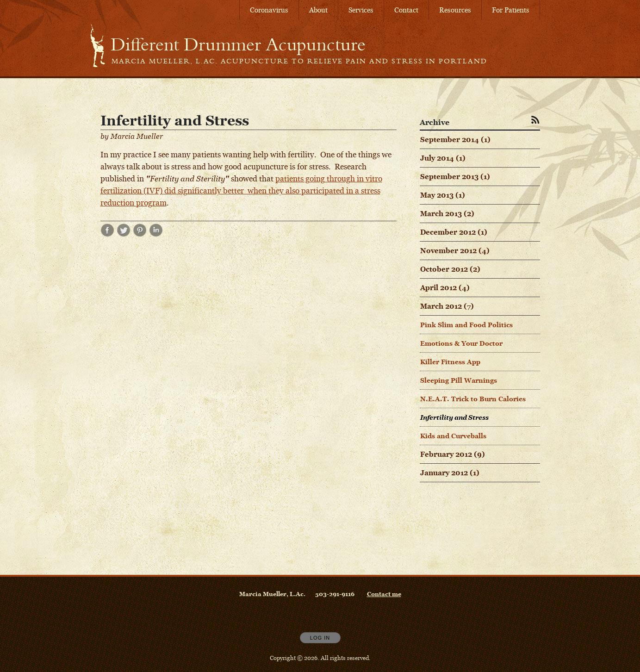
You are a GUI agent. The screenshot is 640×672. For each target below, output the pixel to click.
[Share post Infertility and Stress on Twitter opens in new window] (124, 234)
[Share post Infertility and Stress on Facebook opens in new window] (107, 234)
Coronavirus (269, 10)
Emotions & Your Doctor (461, 343)
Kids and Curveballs (453, 436)
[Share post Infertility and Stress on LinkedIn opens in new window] (156, 234)
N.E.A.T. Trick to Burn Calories (473, 399)
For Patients (511, 10)
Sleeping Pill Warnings (459, 380)
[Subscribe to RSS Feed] (535, 119)
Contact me (384, 594)
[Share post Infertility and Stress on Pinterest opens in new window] (140, 234)
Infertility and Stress (454, 417)
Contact (406, 10)
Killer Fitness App (450, 362)
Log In (320, 638)
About (318, 10)
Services (361, 10)
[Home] (238, 44)
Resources (455, 10)
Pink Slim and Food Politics (466, 325)
